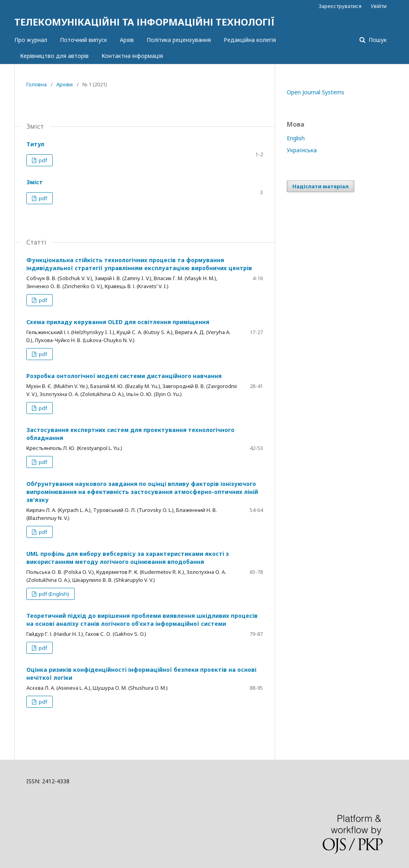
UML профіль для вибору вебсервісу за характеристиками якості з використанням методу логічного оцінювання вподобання (128, 558)
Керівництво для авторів (54, 56)
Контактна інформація (132, 56)
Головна (37, 84)
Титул (35, 144)
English (296, 138)
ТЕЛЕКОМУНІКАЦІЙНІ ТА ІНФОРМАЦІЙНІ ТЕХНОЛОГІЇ (144, 22)
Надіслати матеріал (321, 186)
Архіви (65, 84)
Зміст (35, 182)
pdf (42, 160)
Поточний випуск (83, 40)
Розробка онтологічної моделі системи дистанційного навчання (124, 376)
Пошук (377, 40)
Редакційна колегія (250, 40)
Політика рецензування (179, 40)
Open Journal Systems (316, 92)
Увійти (379, 6)
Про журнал (31, 40)
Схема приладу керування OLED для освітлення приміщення (118, 322)
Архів (127, 40)
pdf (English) (53, 594)
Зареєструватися (340, 6)
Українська (302, 150)
